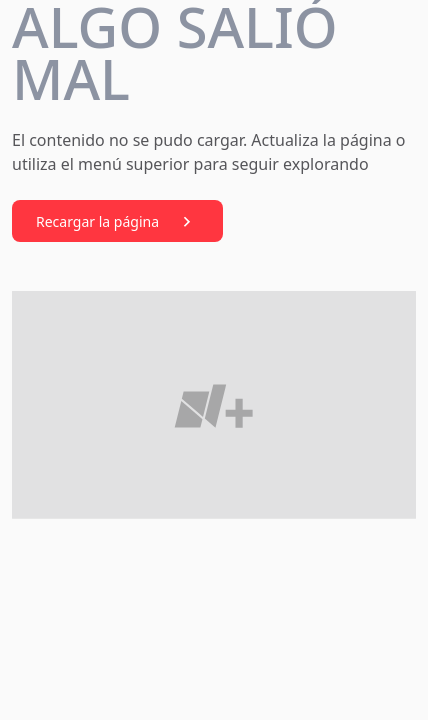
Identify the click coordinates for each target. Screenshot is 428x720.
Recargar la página (117, 222)
